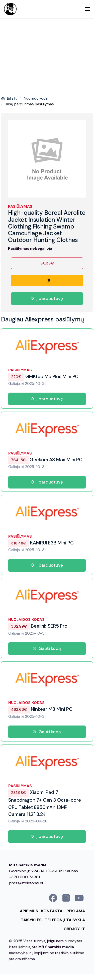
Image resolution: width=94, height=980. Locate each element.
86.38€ (47, 263)
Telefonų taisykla (65, 920)
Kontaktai (52, 911)
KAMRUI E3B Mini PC (41, 543)
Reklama (76, 911)
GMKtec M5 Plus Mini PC (43, 376)
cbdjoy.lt (74, 929)
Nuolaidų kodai (36, 98)
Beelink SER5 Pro (38, 626)
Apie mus (29, 911)
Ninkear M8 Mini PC (40, 709)
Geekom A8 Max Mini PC (45, 460)
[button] (87, 9)
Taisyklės (31, 920)
